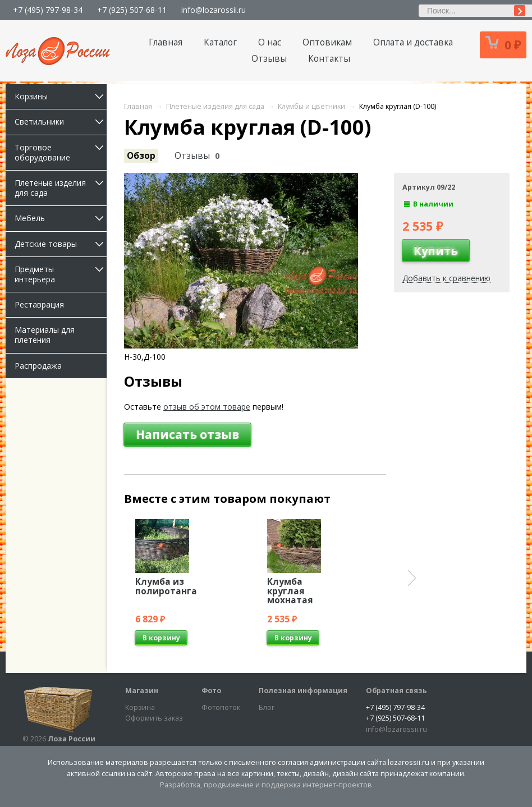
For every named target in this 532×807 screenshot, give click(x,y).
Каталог (220, 42)
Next (412, 578)
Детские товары (61, 244)
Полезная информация (303, 691)
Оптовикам (327, 42)
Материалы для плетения (45, 335)
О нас (270, 42)
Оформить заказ (154, 718)
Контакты (329, 59)
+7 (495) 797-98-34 (48, 10)
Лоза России (72, 739)
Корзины (61, 96)
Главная (166, 42)
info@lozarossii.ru (214, 10)
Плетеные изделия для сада (61, 188)
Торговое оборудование (61, 152)
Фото (211, 691)
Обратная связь (396, 691)
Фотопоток (221, 707)
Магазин (142, 691)
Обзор (141, 156)
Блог (267, 707)
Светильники (61, 121)
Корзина (140, 707)
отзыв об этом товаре (207, 407)
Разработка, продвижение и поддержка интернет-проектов (266, 785)
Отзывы (269, 59)
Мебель (61, 218)
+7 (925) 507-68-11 (132, 10)
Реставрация (39, 304)
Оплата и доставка (413, 42)
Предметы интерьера (61, 274)
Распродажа (38, 366)
